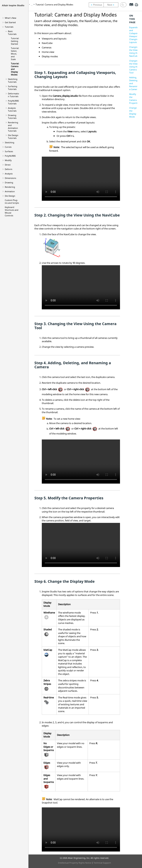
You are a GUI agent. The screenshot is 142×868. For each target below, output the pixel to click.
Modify (8, 160)
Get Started (10, 22)
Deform (9, 169)
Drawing (9, 182)
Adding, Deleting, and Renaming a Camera (134, 83)
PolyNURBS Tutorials (13, 102)
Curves (8, 147)
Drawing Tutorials (12, 117)
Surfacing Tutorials (13, 88)
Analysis (9, 174)
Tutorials (9, 27)
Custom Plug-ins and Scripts (12, 201)
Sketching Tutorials (13, 80)
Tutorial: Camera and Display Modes (54, 5)
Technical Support (102, 863)
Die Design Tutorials (13, 137)
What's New (11, 18)
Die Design (10, 196)
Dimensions (10, 178)
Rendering (10, 187)
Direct (8, 165)
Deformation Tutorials (13, 95)
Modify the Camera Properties (134, 99)
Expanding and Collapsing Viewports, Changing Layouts (134, 35)
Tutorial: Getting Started (15, 41)
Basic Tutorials (12, 33)
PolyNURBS (10, 156)
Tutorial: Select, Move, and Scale (15, 54)
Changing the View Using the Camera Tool (134, 67)
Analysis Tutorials (12, 109)
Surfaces (9, 151)
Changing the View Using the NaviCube (134, 51)
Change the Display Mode (133, 112)
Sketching (10, 142)
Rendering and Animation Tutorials (13, 127)
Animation (10, 191)
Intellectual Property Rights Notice (75, 863)
